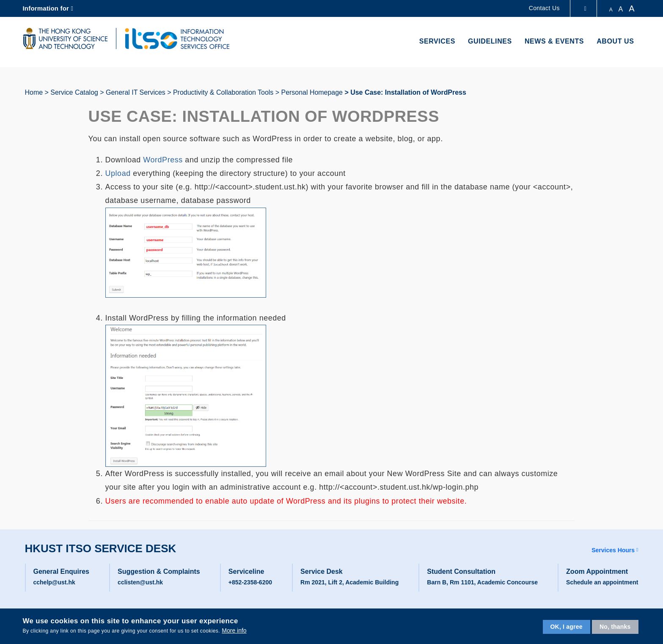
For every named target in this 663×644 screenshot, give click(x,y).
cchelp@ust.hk (54, 582)
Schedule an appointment (602, 582)
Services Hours (613, 550)
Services (437, 41)
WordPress (163, 160)
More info (234, 630)
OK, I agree (567, 627)
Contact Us (544, 8)
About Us (615, 41)
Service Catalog (74, 92)
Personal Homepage (312, 92)
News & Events (554, 41)
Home (34, 92)
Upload (118, 173)
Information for (46, 8)
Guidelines (490, 41)
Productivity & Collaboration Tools (223, 92)
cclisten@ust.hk (140, 582)
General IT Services (136, 92)
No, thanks (615, 627)
